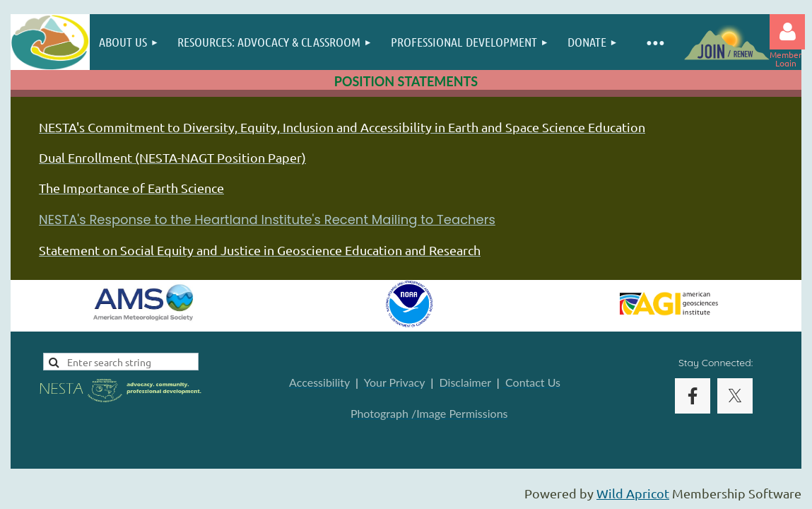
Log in (787, 32)
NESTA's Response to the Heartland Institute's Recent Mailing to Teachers (267, 220)
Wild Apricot (633, 493)
